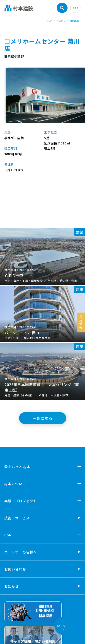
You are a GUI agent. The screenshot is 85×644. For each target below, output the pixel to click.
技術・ (17, 518)
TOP (49, 21)
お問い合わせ (15, 569)
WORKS (61, 21)
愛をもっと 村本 (17, 467)
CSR (8, 535)
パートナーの (21, 552)
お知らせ (12, 586)
